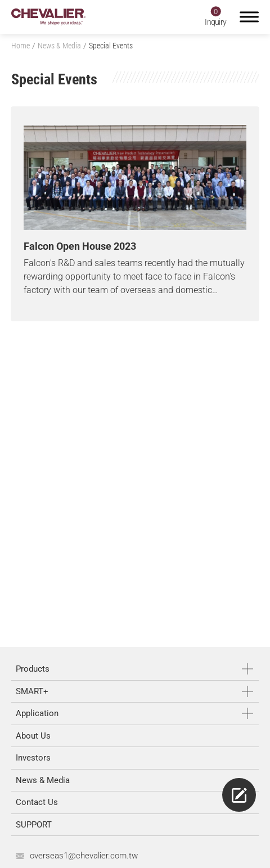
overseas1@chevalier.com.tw (84, 856)
